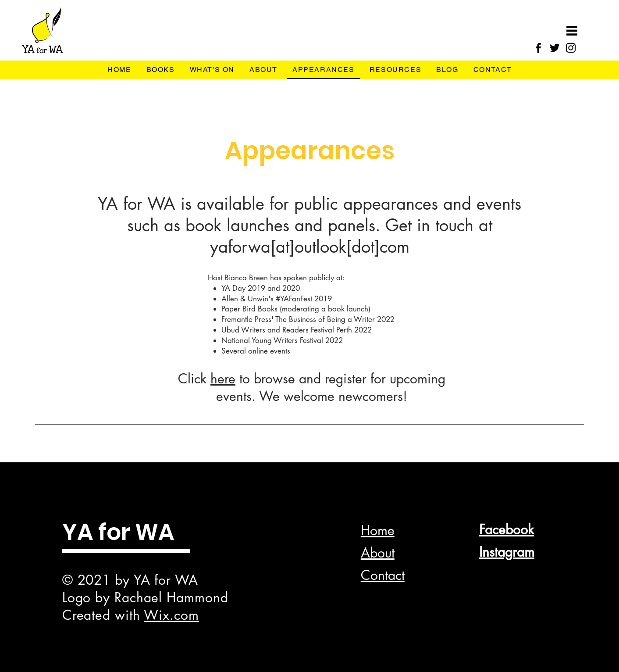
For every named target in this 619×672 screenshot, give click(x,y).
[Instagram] (571, 48)
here (223, 379)
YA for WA (118, 532)
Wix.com (171, 615)
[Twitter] (555, 48)
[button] (572, 31)
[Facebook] (538, 48)
